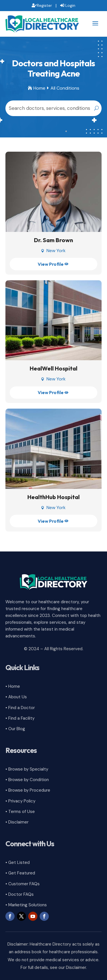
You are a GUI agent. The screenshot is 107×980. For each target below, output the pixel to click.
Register (44, 5)
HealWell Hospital (53, 368)
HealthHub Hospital (53, 497)
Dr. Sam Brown (53, 240)
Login (70, 5)
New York (56, 251)
